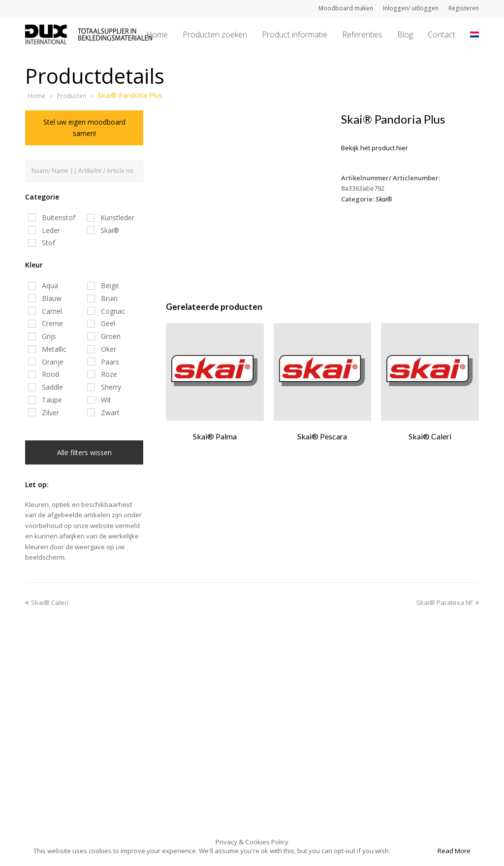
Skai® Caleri (47, 602)
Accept (413, 851)
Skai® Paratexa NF (448, 602)
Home (37, 96)
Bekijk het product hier (375, 148)
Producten (72, 96)
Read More (454, 851)
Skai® (384, 199)
